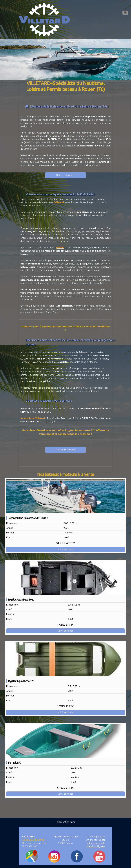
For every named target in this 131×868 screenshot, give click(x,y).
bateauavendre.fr (96, 843)
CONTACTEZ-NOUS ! (65, 450)
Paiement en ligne (65, 822)
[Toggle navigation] (125, 13)
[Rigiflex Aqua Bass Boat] (65, 578)
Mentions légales (96, 846)
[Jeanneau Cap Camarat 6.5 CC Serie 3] (65, 496)
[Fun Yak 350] (65, 741)
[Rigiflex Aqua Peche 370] (65, 659)
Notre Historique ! (65, 175)
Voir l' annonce (65, 549)
